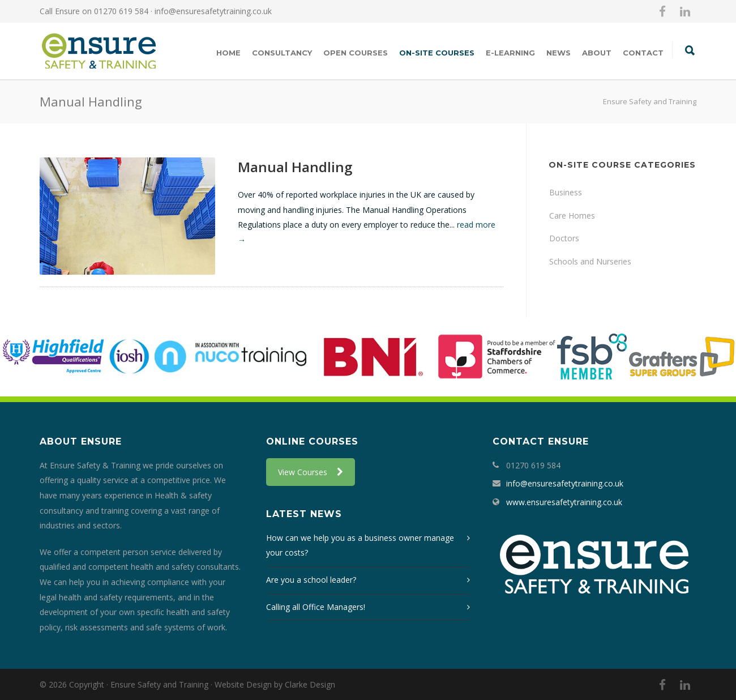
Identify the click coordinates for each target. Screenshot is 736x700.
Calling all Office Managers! (316, 607)
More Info (269, 266)
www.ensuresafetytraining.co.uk (564, 502)
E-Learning (510, 53)
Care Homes (572, 215)
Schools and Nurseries (590, 261)
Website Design (243, 684)
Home (228, 53)
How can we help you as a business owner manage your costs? (360, 545)
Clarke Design (310, 684)
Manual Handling (295, 167)
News (559, 53)
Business (566, 192)
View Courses (311, 472)
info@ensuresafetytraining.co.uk (213, 11)
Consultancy (282, 53)
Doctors (564, 238)
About (597, 53)
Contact (643, 53)
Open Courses (356, 53)
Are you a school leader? (311, 580)
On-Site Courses (437, 53)
